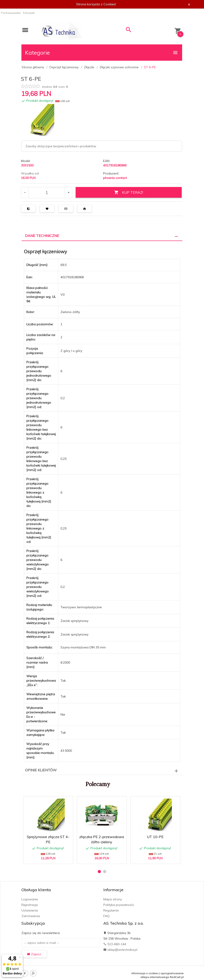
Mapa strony (113, 899)
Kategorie (102, 53)
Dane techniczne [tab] (42, 236)
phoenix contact (115, 178)
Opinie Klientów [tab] (41, 770)
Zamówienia (31, 916)
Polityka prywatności (119, 905)
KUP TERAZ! (129, 192)
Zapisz (34, 954)
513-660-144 (115, 944)
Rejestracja (30, 905)
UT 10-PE (155, 837)
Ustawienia (30, 910)
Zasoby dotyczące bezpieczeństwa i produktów (61, 146)
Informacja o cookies (145, 973)
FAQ (106, 916)
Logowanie (30, 899)
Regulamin (111, 910)
